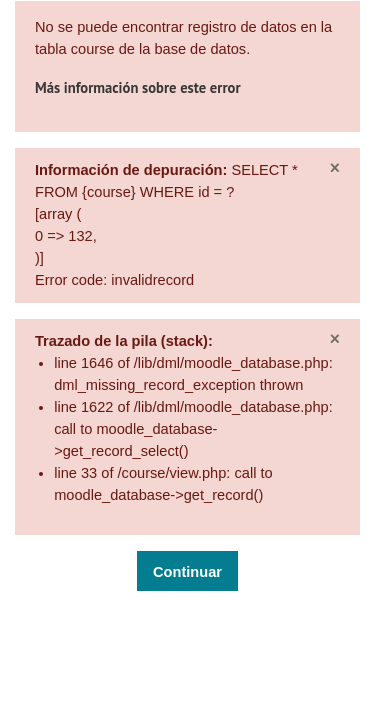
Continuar (187, 572)
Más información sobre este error (138, 87)
